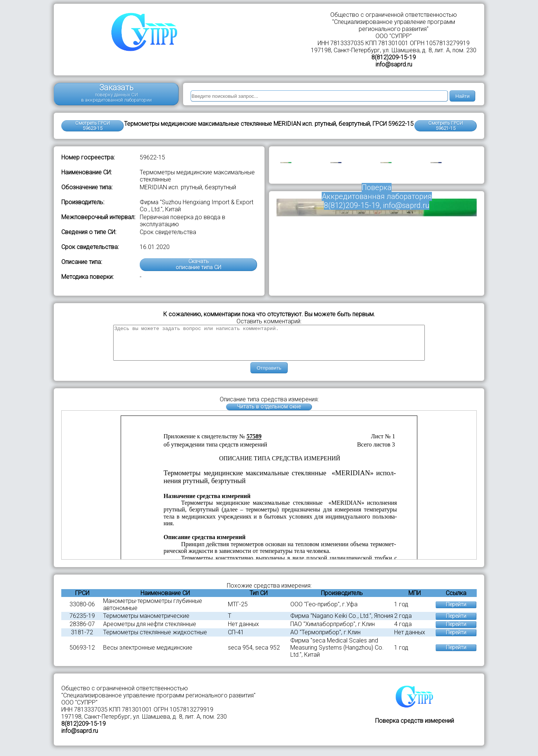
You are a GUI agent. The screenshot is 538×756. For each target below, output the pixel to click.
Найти (463, 96)
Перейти (456, 611)
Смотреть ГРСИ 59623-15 (92, 126)
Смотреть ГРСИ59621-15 (446, 126)
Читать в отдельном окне (269, 413)
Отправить (269, 375)
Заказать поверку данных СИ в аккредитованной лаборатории (116, 93)
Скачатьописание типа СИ (198, 265)
